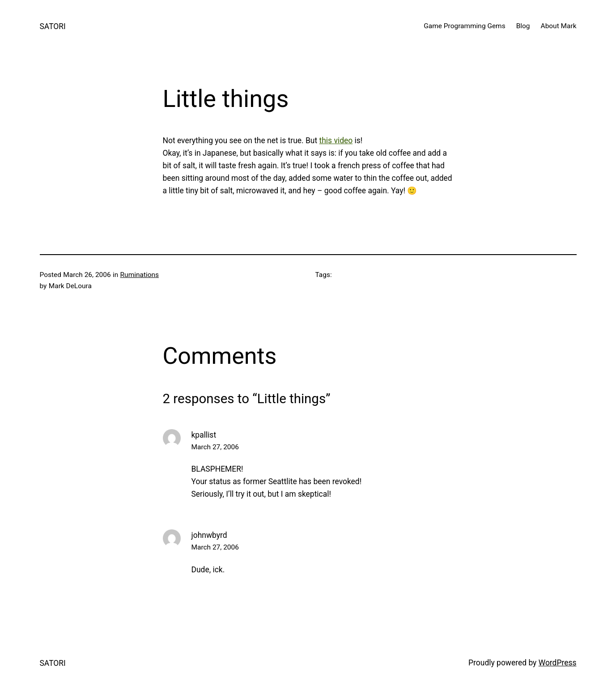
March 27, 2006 (215, 447)
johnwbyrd (209, 535)
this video (336, 141)
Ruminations (140, 275)
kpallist (204, 435)
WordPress (558, 663)
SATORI (53, 26)
